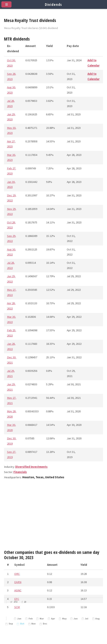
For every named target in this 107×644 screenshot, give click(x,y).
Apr (53, 619)
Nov (33, 624)
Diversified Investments (31, 467)
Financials (20, 472)
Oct (22, 624)
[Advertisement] (53, 516)
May (64, 619)
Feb (31, 619)
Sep (11, 624)
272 (15, 602)
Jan (19, 619)
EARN (18, 582)
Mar (42, 619)
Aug (97, 619)
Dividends (54, 4)
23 (25, 602)
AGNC (18, 590)
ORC (17, 574)
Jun (76, 619)
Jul (87, 619)
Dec (45, 624)
